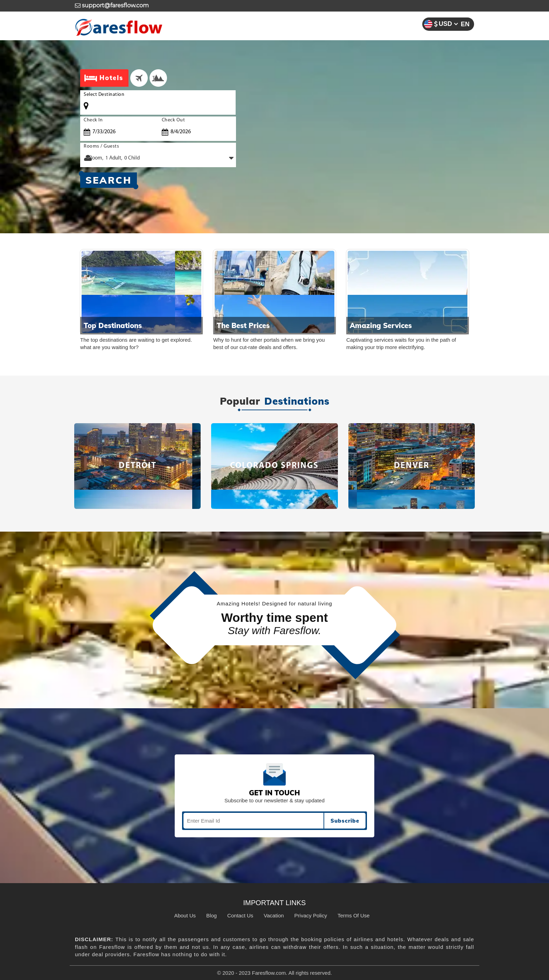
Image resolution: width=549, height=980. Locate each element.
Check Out (173, 120)
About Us (185, 915)
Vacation (274, 915)
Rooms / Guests (101, 146)
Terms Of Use (354, 915)
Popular (240, 401)
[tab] (139, 78)
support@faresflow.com (112, 5)
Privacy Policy (311, 915)
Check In (93, 120)
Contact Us (240, 915)
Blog (211, 915)
